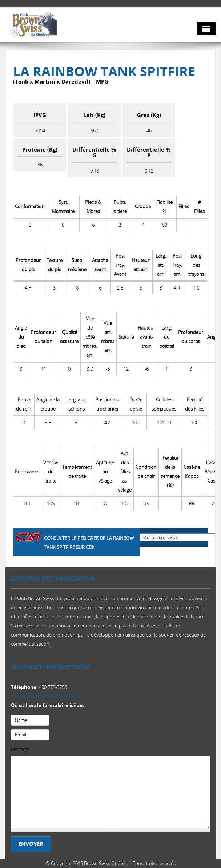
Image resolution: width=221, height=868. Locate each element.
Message (22, 749)
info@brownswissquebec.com (43, 696)
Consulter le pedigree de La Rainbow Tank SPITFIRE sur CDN (89, 543)
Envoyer (31, 844)
